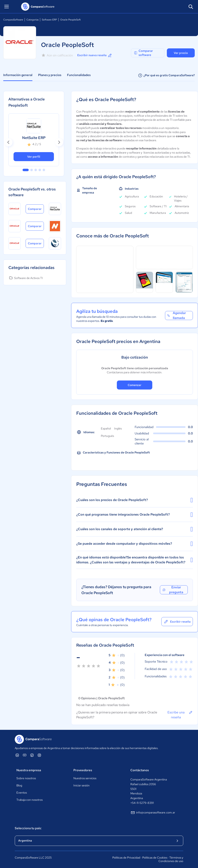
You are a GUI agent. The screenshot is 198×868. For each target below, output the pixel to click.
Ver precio (181, 53)
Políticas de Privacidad (126, 858)
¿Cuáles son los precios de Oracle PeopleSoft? (135, 500)
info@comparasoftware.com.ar (153, 813)
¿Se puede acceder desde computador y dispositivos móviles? (135, 544)
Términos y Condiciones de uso (171, 859)
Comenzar (135, 385)
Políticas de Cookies (155, 858)
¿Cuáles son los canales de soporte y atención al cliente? (135, 529)
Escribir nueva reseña (95, 55)
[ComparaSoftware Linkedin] (17, 755)
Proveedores (83, 770)
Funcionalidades (79, 75)
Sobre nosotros (26, 778)
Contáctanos (140, 770)
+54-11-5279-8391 (142, 803)
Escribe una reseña (180, 715)
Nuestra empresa (29, 770)
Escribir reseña (177, 622)
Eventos (22, 793)
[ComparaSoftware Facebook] (32, 755)
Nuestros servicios (85, 778)
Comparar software (143, 53)
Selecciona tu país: (28, 828)
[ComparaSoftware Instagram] (39, 755)
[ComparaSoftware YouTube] (25, 755)
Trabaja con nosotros (30, 800)
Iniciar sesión (81, 785)
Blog (19, 785)
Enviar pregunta (173, 590)
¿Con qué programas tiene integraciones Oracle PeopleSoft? (135, 515)
